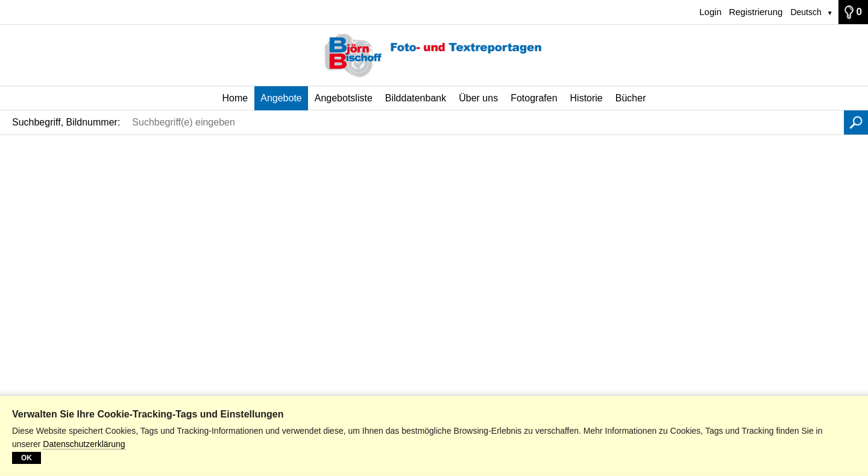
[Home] (434, 56)
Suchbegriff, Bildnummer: (66, 122)
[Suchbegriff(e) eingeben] (485, 122)
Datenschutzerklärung (84, 444)
